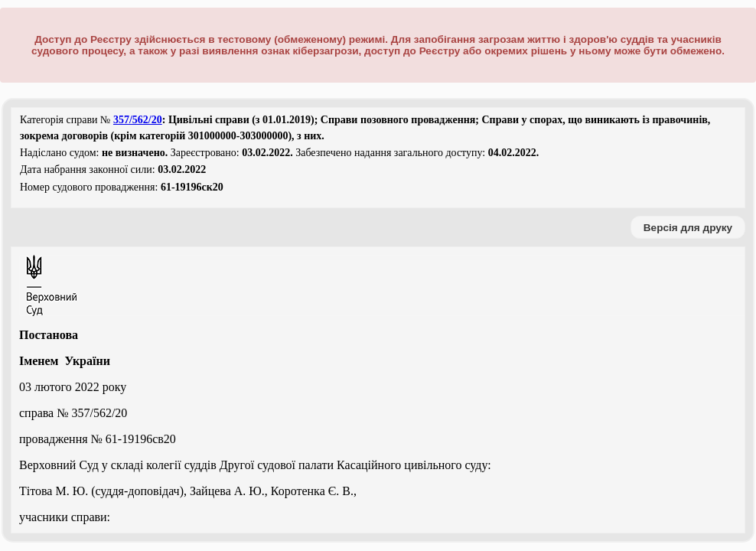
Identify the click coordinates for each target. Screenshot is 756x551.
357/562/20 (138, 120)
